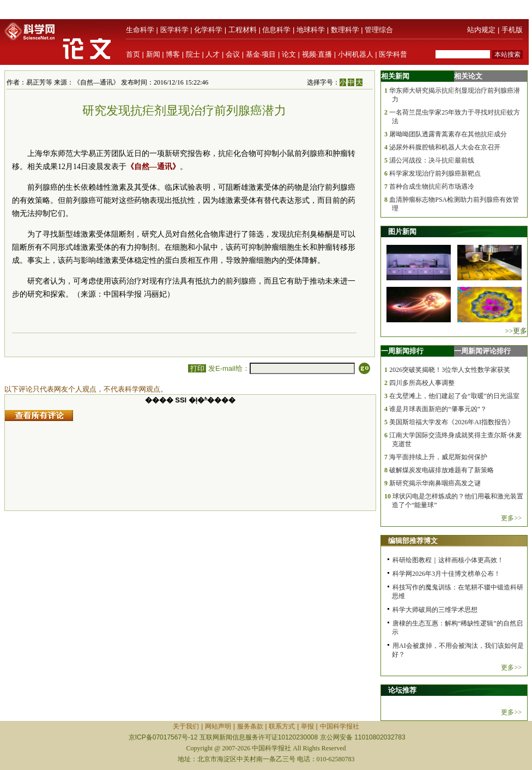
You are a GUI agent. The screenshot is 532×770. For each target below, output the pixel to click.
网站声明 (218, 726)
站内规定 (481, 30)
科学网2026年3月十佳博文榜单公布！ (446, 574)
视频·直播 (317, 54)
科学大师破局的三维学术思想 (435, 610)
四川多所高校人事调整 (422, 383)
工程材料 (243, 30)
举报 (307, 726)
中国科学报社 (340, 726)
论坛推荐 (402, 690)
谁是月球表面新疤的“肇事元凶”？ (438, 409)
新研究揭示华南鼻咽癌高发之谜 (435, 483)
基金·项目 (261, 54)
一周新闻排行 (402, 351)
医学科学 (174, 30)
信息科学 (276, 30)
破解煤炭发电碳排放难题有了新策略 (442, 470)
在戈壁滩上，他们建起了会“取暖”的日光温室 (454, 396)
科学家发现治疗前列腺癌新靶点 (435, 173)
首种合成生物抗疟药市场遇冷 (432, 187)
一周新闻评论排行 (482, 351)
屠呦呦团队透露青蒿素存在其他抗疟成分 (448, 134)
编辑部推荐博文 (413, 541)
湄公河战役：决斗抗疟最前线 (432, 160)
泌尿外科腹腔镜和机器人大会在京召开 (445, 147)
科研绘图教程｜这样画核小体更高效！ (448, 560)
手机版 (512, 30)
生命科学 (140, 30)
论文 (289, 54)
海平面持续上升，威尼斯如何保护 (438, 457)
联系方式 (282, 726)
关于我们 (186, 726)
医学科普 (393, 54)
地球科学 (311, 30)
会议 (233, 54)
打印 (197, 368)
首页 (133, 54)
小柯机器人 (356, 54)
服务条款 (250, 726)
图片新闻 (402, 231)
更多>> (511, 518)
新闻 (153, 54)
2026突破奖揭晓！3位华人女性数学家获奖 (450, 370)
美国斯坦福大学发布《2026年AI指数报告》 (452, 422)
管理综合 (379, 30)
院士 (193, 54)
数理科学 (345, 30)
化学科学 (208, 30)
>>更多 (516, 331)
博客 (173, 54)
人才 (213, 54)
